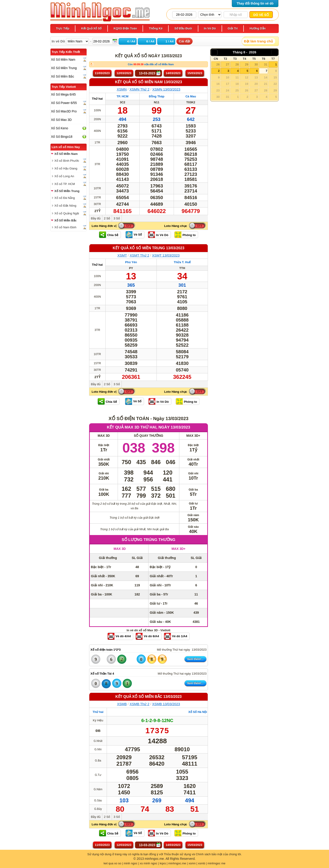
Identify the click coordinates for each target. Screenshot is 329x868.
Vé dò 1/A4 (180, 636)
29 (247, 64)
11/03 (102, 73)
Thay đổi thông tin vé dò (255, 3)
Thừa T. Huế (182, 262)
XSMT (122, 255)
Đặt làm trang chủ (258, 41)
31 (265, 64)
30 (256, 64)
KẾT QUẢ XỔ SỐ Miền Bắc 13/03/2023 (149, 697)
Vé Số (138, 235)
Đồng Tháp (157, 96)
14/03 (173, 73)
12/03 (124, 73)
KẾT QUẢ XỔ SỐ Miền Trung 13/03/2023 (149, 248)
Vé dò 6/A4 (151, 636)
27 (227, 64)
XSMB (122, 704)
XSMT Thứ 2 (139, 255)
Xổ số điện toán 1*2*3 (106, 650)
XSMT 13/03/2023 (166, 255)
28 (237, 64)
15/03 (195, 73)
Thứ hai (97, 99)
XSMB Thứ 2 (139, 704)
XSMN (122, 89)
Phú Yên (131, 262)
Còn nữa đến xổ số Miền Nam (151, 64)
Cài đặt (185, 41)
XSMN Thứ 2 (139, 89)
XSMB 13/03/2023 (166, 704)
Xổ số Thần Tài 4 (102, 674)
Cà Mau (191, 96)
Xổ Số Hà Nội (198, 712)
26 (218, 64)
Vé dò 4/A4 (123, 636)
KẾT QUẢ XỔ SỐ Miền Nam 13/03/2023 (148, 82)
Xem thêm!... (195, 659)
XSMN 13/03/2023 (166, 89)
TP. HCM (122, 96)
